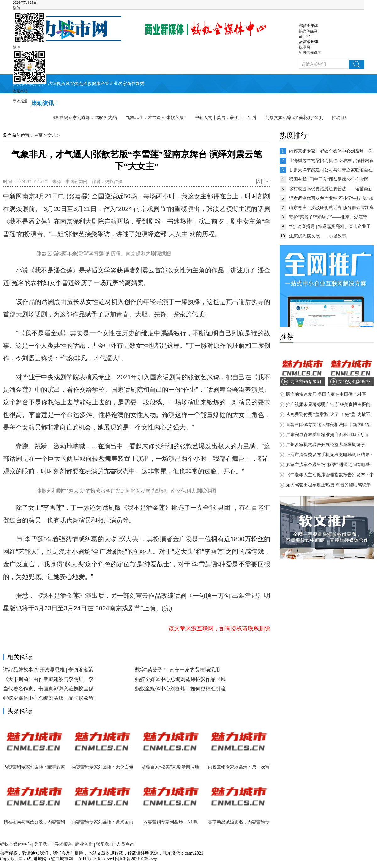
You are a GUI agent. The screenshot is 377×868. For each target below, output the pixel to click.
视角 (61, 84)
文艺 (43, 84)
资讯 (26, 84)
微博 (16, 47)
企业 (114, 84)
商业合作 (84, 844)
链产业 (304, 36)
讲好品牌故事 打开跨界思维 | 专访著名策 (48, 670)
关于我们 (43, 844)
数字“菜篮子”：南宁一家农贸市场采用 (178, 670)
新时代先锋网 (310, 52)
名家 (123, 84)
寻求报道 (20, 101)
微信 (16, 8)
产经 (105, 84)
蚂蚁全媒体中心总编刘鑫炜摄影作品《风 (180, 679)
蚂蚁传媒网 (308, 31)
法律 (52, 84)
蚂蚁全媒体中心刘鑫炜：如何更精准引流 (180, 689)
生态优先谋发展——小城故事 (318, 236)
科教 (87, 84)
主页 (38, 135)
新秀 (140, 84)
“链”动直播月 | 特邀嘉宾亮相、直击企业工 (330, 226)
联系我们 (105, 844)
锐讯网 (304, 47)
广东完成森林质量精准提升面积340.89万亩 (327, 435)
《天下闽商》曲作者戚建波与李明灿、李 (48, 679)
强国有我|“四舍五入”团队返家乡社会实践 (329, 179)
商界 (35, 84)
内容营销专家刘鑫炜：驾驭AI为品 (86, 118)
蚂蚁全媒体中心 (15, 844)
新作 (131, 84)
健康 (96, 84)
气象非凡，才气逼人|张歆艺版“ (158, 118)
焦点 (79, 84)
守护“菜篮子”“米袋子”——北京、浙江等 (328, 217)
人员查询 (125, 844)
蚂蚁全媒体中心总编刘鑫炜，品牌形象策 (48, 698)
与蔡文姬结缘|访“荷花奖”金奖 (296, 118)
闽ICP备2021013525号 (136, 859)
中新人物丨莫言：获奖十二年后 (227, 118)
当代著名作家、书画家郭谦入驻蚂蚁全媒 (48, 689)
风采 (70, 84)
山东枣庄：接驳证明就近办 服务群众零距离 (331, 208)
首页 (17, 84)
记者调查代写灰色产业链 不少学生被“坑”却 (331, 198)
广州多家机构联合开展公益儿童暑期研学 (325, 445)
